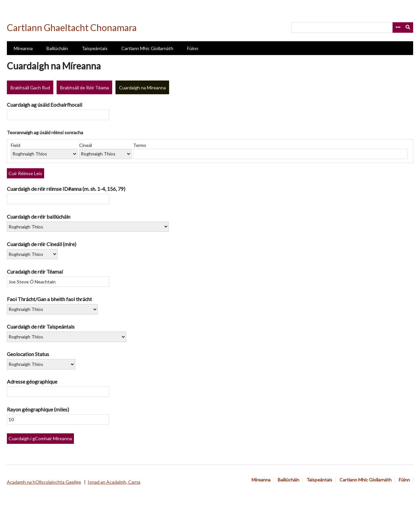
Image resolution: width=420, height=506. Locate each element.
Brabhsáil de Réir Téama (85, 88)
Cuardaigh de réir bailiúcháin (39, 217)
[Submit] (408, 27)
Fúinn (193, 48)
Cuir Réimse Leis (25, 173)
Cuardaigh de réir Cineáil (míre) (42, 244)
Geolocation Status (28, 354)
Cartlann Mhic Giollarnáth (147, 48)
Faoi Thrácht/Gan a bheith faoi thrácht (49, 299)
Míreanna (23, 48)
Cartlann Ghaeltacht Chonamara (72, 27)
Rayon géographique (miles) (38, 409)
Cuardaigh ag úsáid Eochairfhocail (44, 105)
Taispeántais (95, 48)
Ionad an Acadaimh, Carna (114, 482)
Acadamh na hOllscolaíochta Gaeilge (44, 482)
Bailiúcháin (57, 48)
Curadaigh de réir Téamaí (35, 271)
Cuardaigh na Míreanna (142, 88)
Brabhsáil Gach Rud (30, 88)
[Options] (398, 27)
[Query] (352, 27)
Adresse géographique (32, 381)
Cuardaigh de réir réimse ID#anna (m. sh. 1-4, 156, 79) (66, 189)
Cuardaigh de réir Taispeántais (41, 326)
